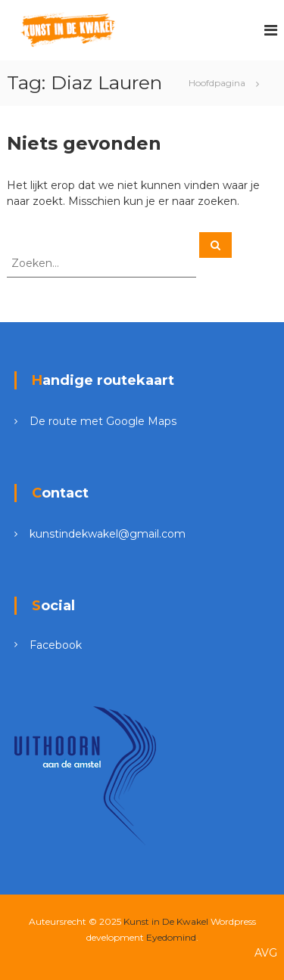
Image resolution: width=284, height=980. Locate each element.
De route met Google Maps (103, 421)
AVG (266, 953)
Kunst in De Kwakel (166, 921)
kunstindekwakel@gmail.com (108, 534)
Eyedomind (171, 937)
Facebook (56, 645)
